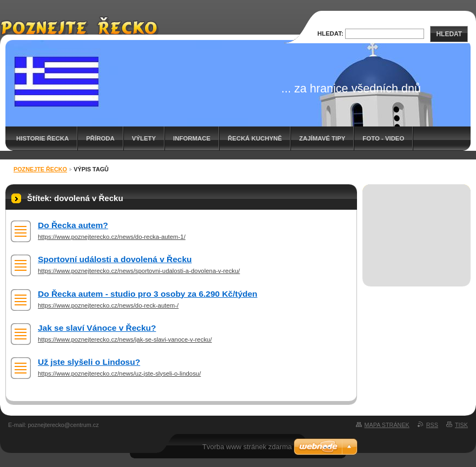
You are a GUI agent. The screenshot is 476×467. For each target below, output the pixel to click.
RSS (432, 425)
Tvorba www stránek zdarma (247, 447)
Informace (192, 138)
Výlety (144, 138)
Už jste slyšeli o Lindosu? (89, 362)
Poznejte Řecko (40, 169)
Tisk (461, 425)
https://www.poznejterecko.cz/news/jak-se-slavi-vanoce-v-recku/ (125, 339)
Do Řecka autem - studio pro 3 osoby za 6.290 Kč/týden (148, 294)
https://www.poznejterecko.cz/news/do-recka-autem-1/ (112, 237)
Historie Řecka (42, 138)
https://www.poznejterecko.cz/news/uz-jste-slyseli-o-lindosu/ (119, 373)
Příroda (100, 138)
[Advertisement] (417, 224)
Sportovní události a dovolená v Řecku (115, 259)
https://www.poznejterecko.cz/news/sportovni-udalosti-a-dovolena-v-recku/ (139, 271)
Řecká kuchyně (255, 138)
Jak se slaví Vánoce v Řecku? (97, 328)
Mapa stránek (387, 425)
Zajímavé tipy (322, 138)
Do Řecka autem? (73, 225)
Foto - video (383, 138)
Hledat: (330, 34)
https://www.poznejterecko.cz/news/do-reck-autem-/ (108, 305)
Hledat (449, 34)
